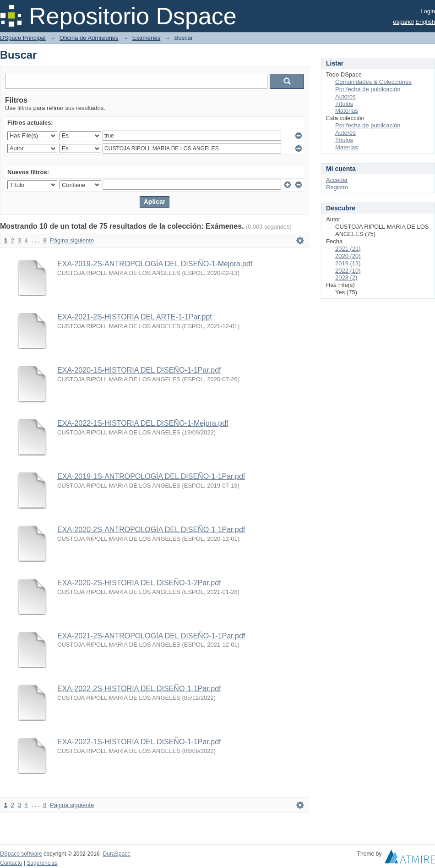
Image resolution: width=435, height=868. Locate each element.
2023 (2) (346, 277)
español (403, 22)
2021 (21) (348, 249)
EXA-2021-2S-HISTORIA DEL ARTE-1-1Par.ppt (135, 317)
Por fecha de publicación (368, 89)
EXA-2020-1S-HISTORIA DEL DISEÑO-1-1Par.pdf (139, 370)
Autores (345, 96)
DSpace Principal (23, 38)
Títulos (344, 104)
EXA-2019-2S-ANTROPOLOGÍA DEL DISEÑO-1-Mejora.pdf (155, 264)
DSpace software (21, 854)
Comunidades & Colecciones (373, 82)
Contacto (11, 863)
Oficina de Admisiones (89, 38)
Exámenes (146, 38)
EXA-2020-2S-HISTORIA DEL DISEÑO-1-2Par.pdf (139, 583)
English (425, 22)
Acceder (337, 180)
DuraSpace (116, 854)
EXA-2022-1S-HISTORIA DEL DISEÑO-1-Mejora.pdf (143, 423)
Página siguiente (72, 240)
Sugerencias (42, 863)
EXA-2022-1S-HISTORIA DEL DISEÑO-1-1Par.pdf (139, 742)
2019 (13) (348, 263)
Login (428, 11)
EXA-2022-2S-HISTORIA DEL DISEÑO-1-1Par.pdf (139, 689)
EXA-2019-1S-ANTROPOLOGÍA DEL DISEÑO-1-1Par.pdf (151, 476)
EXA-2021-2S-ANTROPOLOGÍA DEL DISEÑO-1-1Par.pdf (151, 636)
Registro (337, 187)
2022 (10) (348, 271)
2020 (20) (348, 256)
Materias (347, 111)
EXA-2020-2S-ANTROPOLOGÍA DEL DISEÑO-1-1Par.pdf (151, 530)
